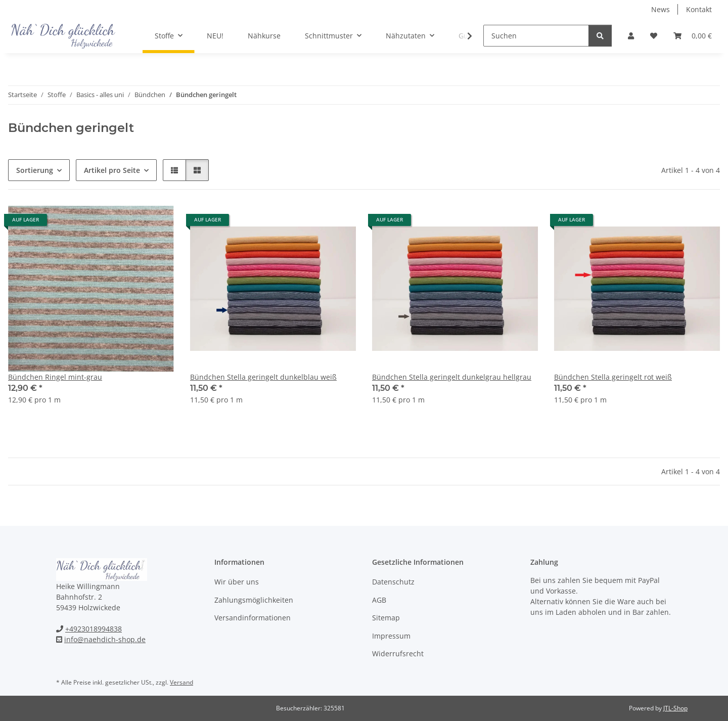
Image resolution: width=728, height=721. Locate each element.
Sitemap (386, 618)
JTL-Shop (675, 708)
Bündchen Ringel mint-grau (55, 377)
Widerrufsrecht (398, 654)
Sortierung (35, 170)
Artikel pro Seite (112, 170)
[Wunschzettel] (654, 36)
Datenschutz (393, 582)
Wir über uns (237, 582)
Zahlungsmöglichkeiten (254, 600)
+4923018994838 (94, 629)
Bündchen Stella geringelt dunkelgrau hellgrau (452, 377)
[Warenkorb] (693, 36)
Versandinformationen (253, 618)
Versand (181, 682)
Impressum (391, 636)
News (661, 9)
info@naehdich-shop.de (105, 639)
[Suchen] (536, 36)
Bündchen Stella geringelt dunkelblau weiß (263, 377)
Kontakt (699, 9)
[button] (631, 36)
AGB (379, 600)
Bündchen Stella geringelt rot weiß (613, 377)
